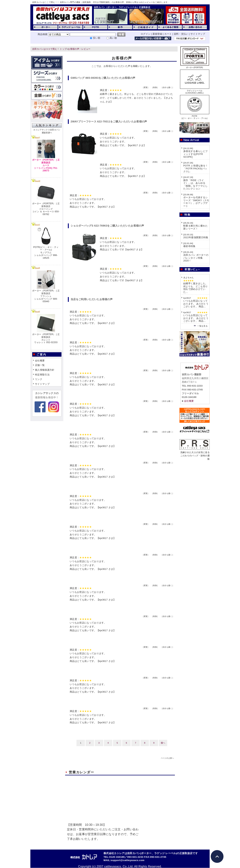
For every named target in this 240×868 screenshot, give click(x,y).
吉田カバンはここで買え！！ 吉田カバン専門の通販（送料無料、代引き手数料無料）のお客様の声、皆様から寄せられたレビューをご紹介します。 (101, 2)
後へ (163, 743)
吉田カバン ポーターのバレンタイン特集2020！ (196, 258)
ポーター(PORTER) (195, 66)
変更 (146, 87)
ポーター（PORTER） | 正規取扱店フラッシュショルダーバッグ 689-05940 (46, 296)
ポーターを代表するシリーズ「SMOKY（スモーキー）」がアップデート (196, 202)
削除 (155, 87)
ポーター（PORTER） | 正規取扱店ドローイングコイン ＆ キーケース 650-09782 (46, 209)
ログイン (146, 34)
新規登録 (157, 34)
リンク (39, 379)
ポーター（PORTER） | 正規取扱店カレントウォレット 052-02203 (46, 338)
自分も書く (167, 87)
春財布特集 (189, 246)
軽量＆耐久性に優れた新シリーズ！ (195, 227)
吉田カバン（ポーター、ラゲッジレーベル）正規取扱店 (122, 7)
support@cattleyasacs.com (127, 860)
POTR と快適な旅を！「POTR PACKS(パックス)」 (196, 168)
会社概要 (40, 361)
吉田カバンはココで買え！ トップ (49, 49)
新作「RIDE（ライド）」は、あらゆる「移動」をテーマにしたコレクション (195, 185)
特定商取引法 (42, 375)
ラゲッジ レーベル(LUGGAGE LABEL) (195, 91)
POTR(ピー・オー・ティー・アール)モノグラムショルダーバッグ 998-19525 (46, 253)
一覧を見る (202, 326)
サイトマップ (198, 34)
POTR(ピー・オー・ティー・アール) (195, 116)
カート (168, 34)
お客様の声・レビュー (79, 49)
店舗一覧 (40, 365)
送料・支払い (181, 34)
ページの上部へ (167, 758)
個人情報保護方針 (45, 370)
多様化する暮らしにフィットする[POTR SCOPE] (195, 154)
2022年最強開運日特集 (196, 237)
